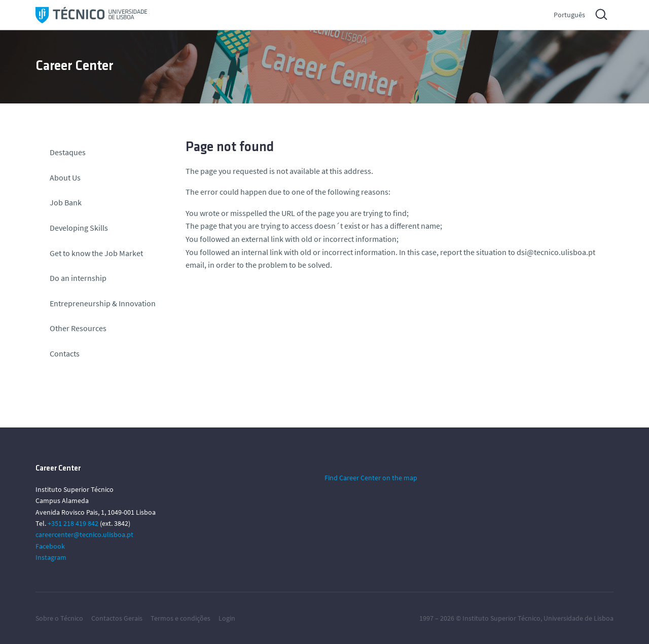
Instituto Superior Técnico (501, 618)
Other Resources (78, 328)
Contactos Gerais (117, 618)
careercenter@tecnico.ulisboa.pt (84, 534)
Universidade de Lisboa (579, 618)
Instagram (51, 557)
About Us (65, 177)
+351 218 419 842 (73, 523)
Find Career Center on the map (371, 478)
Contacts (65, 353)
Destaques (68, 152)
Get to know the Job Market (96, 253)
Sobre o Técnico (59, 618)
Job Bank (66, 202)
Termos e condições (181, 618)
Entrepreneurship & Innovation (103, 303)
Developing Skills (79, 228)
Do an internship (78, 278)
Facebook (50, 546)
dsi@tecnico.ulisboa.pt (556, 252)
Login (227, 618)
